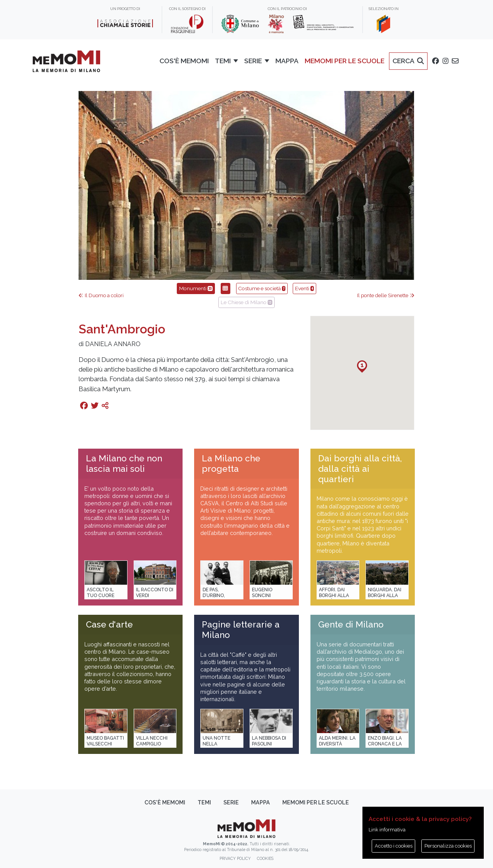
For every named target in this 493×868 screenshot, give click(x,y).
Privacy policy (235, 858)
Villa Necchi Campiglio (152, 741)
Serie (231, 802)
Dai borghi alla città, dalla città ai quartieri (360, 469)
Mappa (261, 802)
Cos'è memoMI (165, 802)
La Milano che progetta (231, 463)
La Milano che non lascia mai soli (124, 463)
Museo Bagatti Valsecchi (105, 741)
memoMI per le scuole (316, 802)
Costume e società (262, 288)
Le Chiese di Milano (246, 302)
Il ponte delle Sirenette (386, 295)
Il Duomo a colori (101, 295)
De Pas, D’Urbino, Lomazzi (214, 596)
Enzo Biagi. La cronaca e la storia (385, 744)
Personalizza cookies (448, 846)
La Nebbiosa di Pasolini (269, 741)
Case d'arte (109, 624)
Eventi (304, 288)
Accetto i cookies (394, 846)
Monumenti (196, 288)
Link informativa (387, 830)
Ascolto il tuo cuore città (101, 596)
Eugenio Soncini (262, 593)
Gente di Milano (351, 624)
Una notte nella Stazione (216, 744)
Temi (204, 802)
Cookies (265, 858)
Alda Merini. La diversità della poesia (337, 744)
